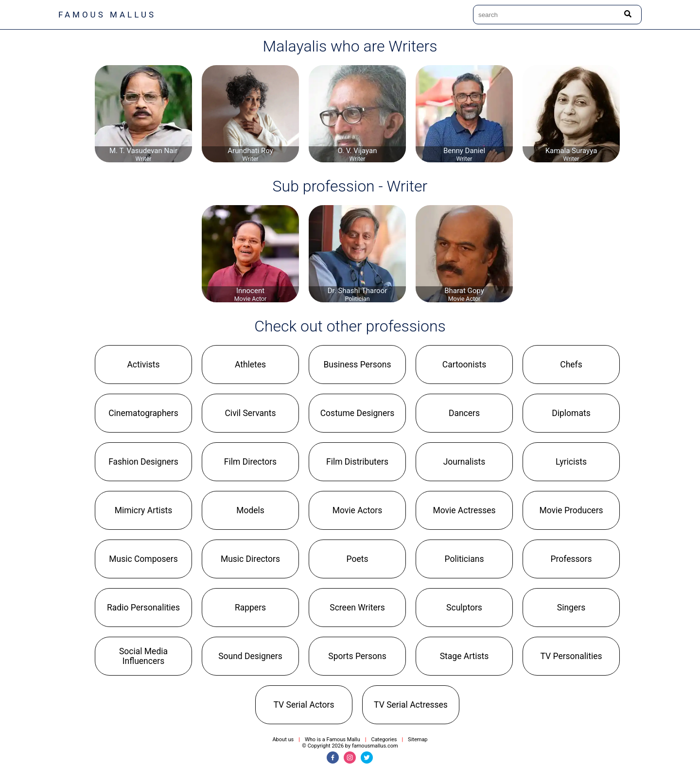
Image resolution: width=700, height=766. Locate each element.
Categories (384, 740)
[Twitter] (367, 757)
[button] (143, 365)
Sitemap (418, 740)
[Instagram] (350, 757)
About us (283, 740)
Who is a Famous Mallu (332, 740)
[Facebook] (333, 757)
